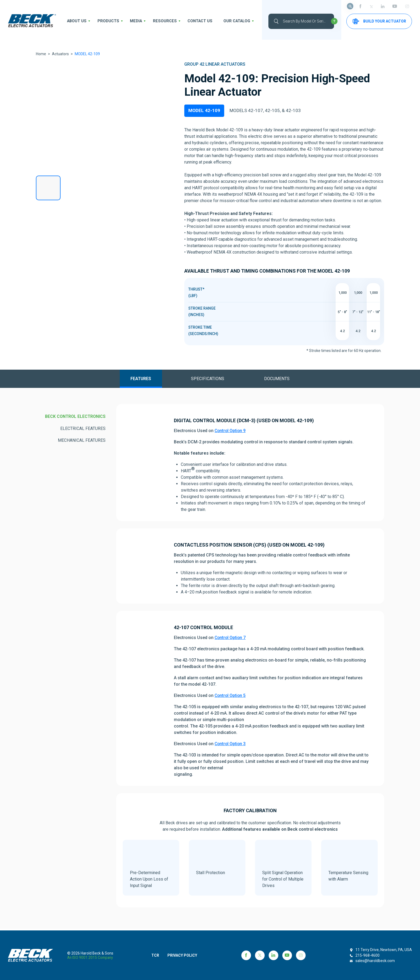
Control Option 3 (231, 746)
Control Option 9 (231, 433)
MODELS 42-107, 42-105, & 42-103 (265, 111)
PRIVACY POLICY (185, 955)
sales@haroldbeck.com (375, 961)
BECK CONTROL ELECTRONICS (75, 418)
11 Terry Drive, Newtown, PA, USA (384, 950)
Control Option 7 (231, 639)
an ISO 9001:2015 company (91, 957)
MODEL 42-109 (204, 111)
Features (136, 380)
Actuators (60, 54)
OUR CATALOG (224, 21)
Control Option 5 (231, 697)
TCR (157, 955)
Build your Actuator (379, 21)
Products (105, 21)
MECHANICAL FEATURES (82, 442)
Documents (282, 380)
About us (76, 21)
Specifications (208, 380)
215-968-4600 (367, 955)
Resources (157, 21)
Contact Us (189, 21)
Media (131, 21)
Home (41, 54)
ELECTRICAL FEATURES (83, 430)
